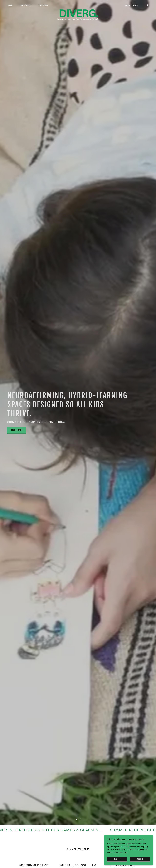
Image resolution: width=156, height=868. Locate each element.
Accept (140, 859)
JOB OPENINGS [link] (132, 5)
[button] (76, 819)
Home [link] (10, 5)
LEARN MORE (17, 430)
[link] (78, 5)
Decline (117, 859)
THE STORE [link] (43, 5)
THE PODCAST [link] (26, 5)
